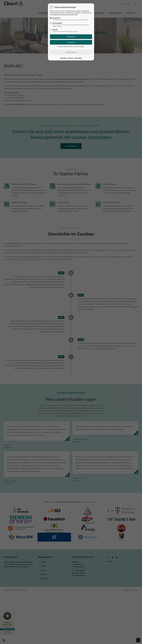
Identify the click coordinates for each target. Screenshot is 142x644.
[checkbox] (51, 18)
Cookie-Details (78, 58)
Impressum (70, 58)
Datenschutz (63, 58)
